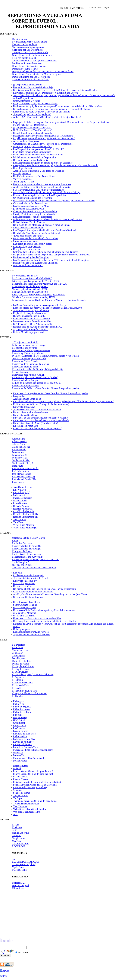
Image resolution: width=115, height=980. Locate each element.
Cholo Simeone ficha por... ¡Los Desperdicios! (34, 61)
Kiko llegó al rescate (23, 168)
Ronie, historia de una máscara (27, 554)
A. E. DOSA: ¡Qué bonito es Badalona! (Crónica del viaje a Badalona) (47, 117)
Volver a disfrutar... (22, 179)
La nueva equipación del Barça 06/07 (30, 286)
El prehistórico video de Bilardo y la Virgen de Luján (37, 369)
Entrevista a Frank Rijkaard (25, 367)
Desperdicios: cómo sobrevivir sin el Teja (33, 87)
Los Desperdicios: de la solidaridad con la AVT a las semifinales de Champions (51, 260)
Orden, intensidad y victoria (27, 101)
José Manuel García (21, 474)
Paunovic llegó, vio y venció (27, 247)
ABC (14, 830)
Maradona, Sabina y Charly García (29, 538)
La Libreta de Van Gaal (24, 739)
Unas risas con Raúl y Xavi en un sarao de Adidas (37, 618)
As (13, 859)
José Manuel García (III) (24, 479)
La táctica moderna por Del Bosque (29, 345)
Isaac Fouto (18, 466)
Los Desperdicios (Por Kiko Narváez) (30, 42)
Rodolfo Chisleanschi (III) (26, 517)
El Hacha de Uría (20, 685)
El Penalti (17, 688)
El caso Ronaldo (20, 372)
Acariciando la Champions (26, 141)
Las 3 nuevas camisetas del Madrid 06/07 (32, 278)
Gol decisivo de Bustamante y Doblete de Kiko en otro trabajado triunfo (48, 219)
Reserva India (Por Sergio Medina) (30, 787)
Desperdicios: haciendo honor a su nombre (32, 55)
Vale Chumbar (20, 806)
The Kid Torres (20, 796)
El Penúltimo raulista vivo (25, 691)
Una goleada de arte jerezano (27, 249)
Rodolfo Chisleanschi (24, 511)
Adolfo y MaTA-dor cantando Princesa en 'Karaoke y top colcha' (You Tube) (50, 594)
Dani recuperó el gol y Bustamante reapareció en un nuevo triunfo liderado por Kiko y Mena (58, 106)
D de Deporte (18, 658)
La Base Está (19, 726)
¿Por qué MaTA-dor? (22, 565)
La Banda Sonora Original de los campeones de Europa (40, 305)
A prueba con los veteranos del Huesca (32, 635)
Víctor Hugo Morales (23, 525)
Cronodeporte (19, 656)
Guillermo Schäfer (21, 460)
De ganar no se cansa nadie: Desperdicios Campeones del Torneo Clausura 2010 (52, 255)
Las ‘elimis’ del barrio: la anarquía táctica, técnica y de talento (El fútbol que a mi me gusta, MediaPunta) (64, 401)
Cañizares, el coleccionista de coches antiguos (34, 568)
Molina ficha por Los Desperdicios (30, 125)
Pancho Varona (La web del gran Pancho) (33, 771)
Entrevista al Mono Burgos (25, 380)
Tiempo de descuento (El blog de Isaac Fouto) (35, 801)
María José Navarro (23, 498)
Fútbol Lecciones (21, 709)
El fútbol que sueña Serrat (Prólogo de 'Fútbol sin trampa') (41, 404)
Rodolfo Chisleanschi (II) (25, 514)
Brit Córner (17, 647)
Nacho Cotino (20, 501)
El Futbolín (17, 680)
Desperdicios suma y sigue (25, 69)
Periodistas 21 (19, 883)
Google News (19, 838)
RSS (3, 976)
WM (15, 814)
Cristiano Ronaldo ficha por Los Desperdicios (35, 211)
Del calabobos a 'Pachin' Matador (29, 222)
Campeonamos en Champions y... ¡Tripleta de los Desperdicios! (44, 144)
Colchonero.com (20, 650)
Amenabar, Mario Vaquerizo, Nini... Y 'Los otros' (35, 559)
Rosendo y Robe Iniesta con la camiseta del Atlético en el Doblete (45, 621)
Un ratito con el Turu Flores (27, 602)
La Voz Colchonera (22, 744)
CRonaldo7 (17, 653)
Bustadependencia (22, 174)
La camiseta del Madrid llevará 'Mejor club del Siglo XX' (40, 284)
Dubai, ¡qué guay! (21, 39)
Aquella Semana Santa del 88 (27, 399)
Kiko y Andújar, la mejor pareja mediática (33, 592)
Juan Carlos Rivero (22, 487)
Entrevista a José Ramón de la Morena (30, 364)
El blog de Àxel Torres (23, 666)
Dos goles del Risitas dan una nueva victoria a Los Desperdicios (43, 71)
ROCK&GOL (19, 846)
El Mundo (17, 827)
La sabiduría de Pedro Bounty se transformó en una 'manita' (42, 112)
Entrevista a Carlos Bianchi (25, 361)
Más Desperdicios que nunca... (28, 265)
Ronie (15, 541)
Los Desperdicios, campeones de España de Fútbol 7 (38, 149)
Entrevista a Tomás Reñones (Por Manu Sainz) (36, 423)
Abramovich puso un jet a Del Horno (31, 310)
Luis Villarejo (20, 490)
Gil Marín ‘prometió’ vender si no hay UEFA (34, 297)
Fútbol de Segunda (22, 707)
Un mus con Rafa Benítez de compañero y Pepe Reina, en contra (44, 610)
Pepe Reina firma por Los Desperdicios (32, 152)
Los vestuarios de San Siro (25, 276)
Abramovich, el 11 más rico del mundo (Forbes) (35, 377)
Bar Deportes (18, 645)
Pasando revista (21, 777)
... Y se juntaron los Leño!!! (25, 342)
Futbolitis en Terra (22, 712)
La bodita (18, 573)
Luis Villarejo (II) (22, 492)
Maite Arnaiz (19, 495)
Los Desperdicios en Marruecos (27, 63)
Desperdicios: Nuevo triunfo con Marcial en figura (36, 74)
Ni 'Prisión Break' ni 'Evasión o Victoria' (32, 130)
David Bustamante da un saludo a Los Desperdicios (38, 155)
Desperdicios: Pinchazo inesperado (29, 66)
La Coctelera (19, 728)
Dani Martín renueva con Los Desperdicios (34, 176)
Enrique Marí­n (19, 450)
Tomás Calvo (20, 520)
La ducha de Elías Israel (25, 734)
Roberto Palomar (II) (23, 509)
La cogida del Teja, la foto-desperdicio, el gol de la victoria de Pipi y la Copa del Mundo (56, 165)
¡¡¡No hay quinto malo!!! (24, 58)
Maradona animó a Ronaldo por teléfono (33, 321)
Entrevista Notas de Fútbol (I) (26, 546)
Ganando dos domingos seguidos (28, 47)
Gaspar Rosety (20, 717)
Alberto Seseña (19, 441)
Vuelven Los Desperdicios (25, 44)
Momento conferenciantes (26, 241)
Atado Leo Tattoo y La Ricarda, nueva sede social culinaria (42, 187)
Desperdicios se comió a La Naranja (30, 160)
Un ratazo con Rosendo (24, 608)
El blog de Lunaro (21, 669)
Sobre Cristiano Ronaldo (25, 605)
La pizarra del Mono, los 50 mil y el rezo (33, 244)
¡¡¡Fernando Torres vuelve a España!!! (30, 80)
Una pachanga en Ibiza (24, 583)
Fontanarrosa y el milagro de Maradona (31, 350)
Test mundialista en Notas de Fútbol (30, 578)
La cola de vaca (21, 731)
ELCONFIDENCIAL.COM (25, 862)
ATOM (5, 971)
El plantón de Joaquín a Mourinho (29, 313)
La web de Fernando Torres (26, 747)
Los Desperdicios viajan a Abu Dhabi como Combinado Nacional (45, 230)
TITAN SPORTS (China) (24, 864)
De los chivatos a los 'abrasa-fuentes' (31, 412)
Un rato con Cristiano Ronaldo (28, 597)
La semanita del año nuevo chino (28, 557)
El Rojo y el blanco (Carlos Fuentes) (29, 693)
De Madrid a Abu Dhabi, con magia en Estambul (37, 233)
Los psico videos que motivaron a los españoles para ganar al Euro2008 (47, 308)
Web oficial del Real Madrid (27, 812)
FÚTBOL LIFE (19, 870)
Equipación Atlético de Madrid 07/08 (30, 292)
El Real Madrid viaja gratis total (29, 332)
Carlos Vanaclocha (21, 447)
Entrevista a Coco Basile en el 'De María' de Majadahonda (41, 420)
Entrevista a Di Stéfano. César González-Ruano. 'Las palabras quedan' (46, 388)
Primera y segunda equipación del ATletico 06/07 (36, 281)
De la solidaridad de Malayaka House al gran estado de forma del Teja (47, 192)
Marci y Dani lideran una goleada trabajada (34, 214)
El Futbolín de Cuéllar (23, 683)
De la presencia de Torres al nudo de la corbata (36, 238)
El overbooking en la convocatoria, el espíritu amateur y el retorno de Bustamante (52, 109)
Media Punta (18, 867)
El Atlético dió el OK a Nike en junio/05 (33, 324)
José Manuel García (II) (23, 477)
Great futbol (19, 723)
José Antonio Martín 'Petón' (25, 468)
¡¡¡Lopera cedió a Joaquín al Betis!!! (31, 329)
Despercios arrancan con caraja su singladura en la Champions (43, 136)
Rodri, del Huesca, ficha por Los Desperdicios (35, 104)
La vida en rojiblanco (23, 742)
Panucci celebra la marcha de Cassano (31, 319)
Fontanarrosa (18, 452)
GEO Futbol (19, 720)
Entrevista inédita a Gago (25, 415)
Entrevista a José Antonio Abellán (28, 375)
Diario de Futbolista (22, 661)
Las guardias (19, 396)
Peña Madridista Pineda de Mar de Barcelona (35, 785)
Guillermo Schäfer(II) (22, 463)
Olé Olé (17, 768)
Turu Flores (19, 522)
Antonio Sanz (19, 439)
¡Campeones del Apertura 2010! (29, 209)
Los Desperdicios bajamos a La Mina (31, 206)
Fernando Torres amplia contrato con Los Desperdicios (39, 195)
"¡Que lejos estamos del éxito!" (28, 236)
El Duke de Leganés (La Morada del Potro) (33, 674)
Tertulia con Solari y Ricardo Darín (29, 359)
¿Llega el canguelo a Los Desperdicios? (32, 114)
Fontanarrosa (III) (21, 458)
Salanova (18, 790)
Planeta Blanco (20, 779)
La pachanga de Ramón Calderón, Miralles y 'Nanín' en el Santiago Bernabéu (49, 300)
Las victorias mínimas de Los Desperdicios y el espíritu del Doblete (46, 93)
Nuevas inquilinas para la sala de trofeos (33, 146)
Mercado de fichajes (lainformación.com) (33, 750)
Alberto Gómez (19, 444)
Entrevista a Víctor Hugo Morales (28, 353)
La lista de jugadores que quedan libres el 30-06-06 (37, 383)
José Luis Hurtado (21, 471)
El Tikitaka (17, 696)
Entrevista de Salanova (24, 407)
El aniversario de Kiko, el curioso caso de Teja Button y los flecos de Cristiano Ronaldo (55, 90)
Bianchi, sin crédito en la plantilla (29, 316)
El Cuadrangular (20, 672)
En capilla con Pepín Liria (26, 426)
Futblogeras (19, 701)
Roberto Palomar (21, 506)
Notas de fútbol (21, 766)
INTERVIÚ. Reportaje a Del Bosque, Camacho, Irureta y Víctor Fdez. (46, 356)
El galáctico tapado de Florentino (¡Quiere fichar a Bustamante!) (44, 138)
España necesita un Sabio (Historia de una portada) (38, 429)
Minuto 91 (18, 753)
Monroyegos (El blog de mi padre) (30, 758)
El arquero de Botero (22, 551)
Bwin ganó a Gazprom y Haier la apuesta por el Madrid (39, 295)
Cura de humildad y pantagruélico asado (32, 133)
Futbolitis (18, 715)
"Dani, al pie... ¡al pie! (24, 182)
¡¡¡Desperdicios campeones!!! (27, 85)
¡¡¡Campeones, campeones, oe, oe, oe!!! (32, 128)
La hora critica (20, 736)
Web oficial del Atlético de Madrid (30, 809)
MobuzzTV (19, 755)
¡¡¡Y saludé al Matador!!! (25, 613)
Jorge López (18, 482)
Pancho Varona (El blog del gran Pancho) (33, 774)
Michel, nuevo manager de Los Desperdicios (35, 157)
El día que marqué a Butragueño (29, 575)
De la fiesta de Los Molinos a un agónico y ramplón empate (42, 225)
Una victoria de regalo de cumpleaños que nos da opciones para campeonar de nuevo (54, 201)
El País (15, 825)
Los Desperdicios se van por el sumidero (33, 217)
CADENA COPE (20, 844)
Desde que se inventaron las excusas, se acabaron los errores (42, 184)
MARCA (16, 835)
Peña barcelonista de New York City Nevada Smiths (38, 782)
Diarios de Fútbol (20, 664)
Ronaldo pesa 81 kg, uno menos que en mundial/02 (38, 327)
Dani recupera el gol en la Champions (31, 257)
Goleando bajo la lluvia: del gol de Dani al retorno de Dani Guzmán (46, 252)
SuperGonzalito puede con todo (28, 228)
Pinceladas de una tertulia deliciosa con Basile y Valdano (40, 418)
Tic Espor (18, 798)
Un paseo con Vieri (22, 586)
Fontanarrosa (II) (20, 455)
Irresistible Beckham (22, 543)
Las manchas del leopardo (24, 348)
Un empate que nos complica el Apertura (33, 198)
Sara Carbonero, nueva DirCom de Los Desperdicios (38, 190)
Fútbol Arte (19, 704)
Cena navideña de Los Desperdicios (30, 203)
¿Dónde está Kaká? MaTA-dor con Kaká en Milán (37, 410)
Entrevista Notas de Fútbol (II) (27, 549)
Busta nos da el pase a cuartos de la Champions (36, 263)
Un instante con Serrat (24, 616)
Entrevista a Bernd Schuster (25, 386)
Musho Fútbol (20, 761)
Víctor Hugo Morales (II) (25, 528)
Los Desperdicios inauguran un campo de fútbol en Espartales (43, 163)
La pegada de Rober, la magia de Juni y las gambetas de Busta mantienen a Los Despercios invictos (61, 122)
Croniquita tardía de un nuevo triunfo (30, 52)
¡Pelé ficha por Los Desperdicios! (28, 50)
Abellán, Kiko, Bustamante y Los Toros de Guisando (39, 171)
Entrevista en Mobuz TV (25, 581)
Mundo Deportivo (21, 833)
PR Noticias (18, 888)
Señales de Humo (22, 793)
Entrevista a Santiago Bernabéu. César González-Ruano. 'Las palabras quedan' (51, 393)
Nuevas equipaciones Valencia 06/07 (30, 289)
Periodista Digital (20, 885)
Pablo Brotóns (20, 503)
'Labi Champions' (20, 562)
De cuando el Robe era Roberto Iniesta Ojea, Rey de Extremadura (45, 589)
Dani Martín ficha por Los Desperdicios (31, 77)
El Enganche (18, 677)
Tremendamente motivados (26, 804)
